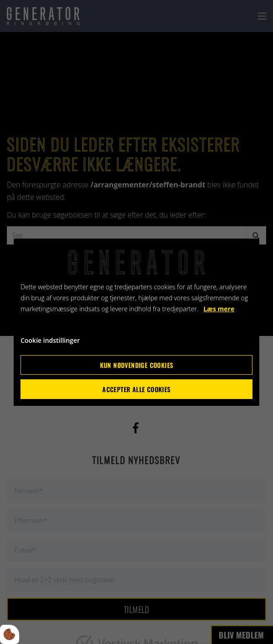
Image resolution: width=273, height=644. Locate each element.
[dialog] (136, 322)
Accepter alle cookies (136, 389)
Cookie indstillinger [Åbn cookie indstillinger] (50, 340)
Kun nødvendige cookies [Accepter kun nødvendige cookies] (137, 365)
